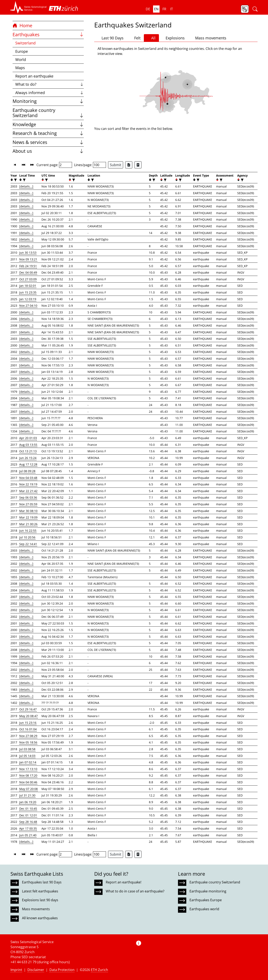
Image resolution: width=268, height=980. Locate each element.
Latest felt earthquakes (40, 891)
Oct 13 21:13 (28, 451)
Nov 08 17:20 (28, 775)
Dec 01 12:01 (28, 815)
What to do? (50, 84)
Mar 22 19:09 (28, 517)
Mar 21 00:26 (28, 524)
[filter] (15, 180)
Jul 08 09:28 (27, 471)
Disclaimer (36, 970)
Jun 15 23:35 (28, 292)
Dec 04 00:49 (28, 272)
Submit (116, 165)
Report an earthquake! (124, 882)
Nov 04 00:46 (28, 782)
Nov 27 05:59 (28, 504)
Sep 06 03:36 (28, 497)
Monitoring (48, 101)
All (151, 38)
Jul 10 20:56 (27, 537)
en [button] (156, 9)
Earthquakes (48, 34)
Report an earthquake (34, 76)
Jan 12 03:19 (28, 299)
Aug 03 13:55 (28, 445)
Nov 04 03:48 (28, 478)
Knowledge (48, 124)
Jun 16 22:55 (28, 531)
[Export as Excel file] (129, 165)
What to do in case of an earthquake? (135, 891)
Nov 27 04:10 (28, 306)
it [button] (172, 9)
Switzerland (25, 43)
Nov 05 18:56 (28, 742)
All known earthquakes (40, 918)
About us (48, 151)
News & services (48, 142)
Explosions (173, 38)
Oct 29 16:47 (28, 709)
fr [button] (164, 9)
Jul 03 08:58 (27, 749)
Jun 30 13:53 (28, 253)
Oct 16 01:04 (28, 729)
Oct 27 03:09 (28, 279)
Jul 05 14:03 (27, 756)
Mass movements (209, 38)
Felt (135, 38)
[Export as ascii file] (138, 165)
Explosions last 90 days (40, 900)
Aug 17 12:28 (28, 464)
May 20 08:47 (28, 716)
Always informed (50, 93)
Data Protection (62, 970)
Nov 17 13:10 (28, 769)
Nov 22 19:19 (28, 484)
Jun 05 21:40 (28, 835)
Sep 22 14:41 (28, 544)
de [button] (148, 9)
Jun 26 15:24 (28, 458)
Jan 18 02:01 (28, 286)
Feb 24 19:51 (28, 266)
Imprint (16, 970)
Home (22, 25)
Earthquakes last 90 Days (42, 882)
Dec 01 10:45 (28, 809)
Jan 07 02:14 (28, 762)
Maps (20, 68)
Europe (22, 51)
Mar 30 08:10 (28, 511)
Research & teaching (48, 133)
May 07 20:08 (28, 789)
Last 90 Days (111, 38)
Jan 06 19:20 (28, 802)
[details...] (26, 186)
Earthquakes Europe (206, 900)
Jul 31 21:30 (27, 795)
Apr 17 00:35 (28, 828)
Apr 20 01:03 (28, 438)
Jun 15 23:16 (28, 723)
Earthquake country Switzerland (48, 113)
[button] (29, 7)
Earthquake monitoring (208, 891)
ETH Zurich (99, 970)
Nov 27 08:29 (28, 736)
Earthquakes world (204, 909)
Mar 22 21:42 (28, 491)
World (21, 59)
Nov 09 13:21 (28, 259)
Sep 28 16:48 (28, 822)
